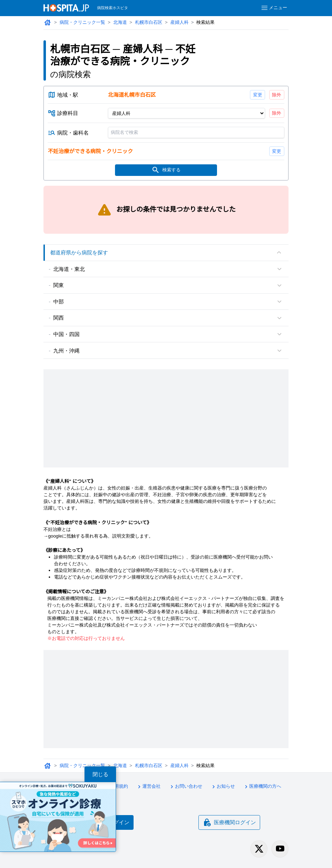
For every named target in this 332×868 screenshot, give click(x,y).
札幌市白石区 (149, 22)
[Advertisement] (166, 418)
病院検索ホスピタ (113, 8)
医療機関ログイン (229, 822)
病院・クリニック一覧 (82, 22)
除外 (277, 95)
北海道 (120, 22)
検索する (166, 170)
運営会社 (148, 787)
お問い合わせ (185, 787)
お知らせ (223, 787)
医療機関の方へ (262, 787)
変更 (258, 95)
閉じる (100, 774)
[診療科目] (187, 113)
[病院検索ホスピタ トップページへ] (66, 8)
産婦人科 (179, 22)
